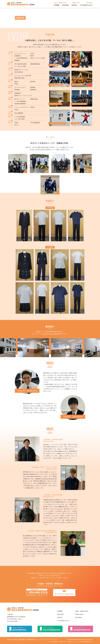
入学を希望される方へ (86, 5)
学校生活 (74, 5)
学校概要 (57, 5)
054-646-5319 (38, 592)
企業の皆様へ (89, 3)
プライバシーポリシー (43, 640)
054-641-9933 (13, 619)
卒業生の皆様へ (76, 3)
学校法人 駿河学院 (12, 640)
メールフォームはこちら (64, 594)
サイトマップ (54, 640)
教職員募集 (22, 640)
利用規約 (84, 642)
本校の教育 (65, 5)
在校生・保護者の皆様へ (60, 3)
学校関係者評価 (31, 640)
